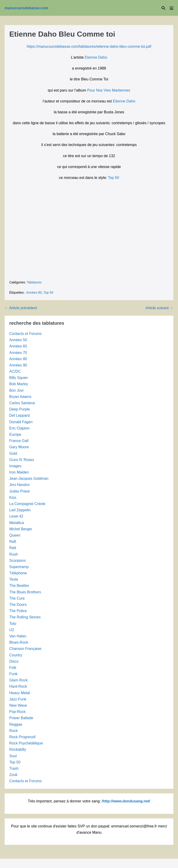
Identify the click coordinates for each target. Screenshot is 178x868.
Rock (13, 731)
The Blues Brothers (25, 592)
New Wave (18, 705)
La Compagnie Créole (27, 504)
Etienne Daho (96, 57)
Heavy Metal (20, 693)
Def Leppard (19, 415)
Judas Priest (19, 491)
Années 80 (34, 293)
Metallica (17, 523)
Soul (13, 756)
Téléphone (18, 573)
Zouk (13, 775)
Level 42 (16, 516)
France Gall (19, 441)
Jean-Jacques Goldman (29, 479)
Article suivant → (159, 308)
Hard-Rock (18, 686)
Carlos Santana (22, 403)
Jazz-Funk (18, 699)
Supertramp (19, 567)
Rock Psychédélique (26, 743)
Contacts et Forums (25, 334)
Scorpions (17, 561)
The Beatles (19, 586)
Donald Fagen (21, 422)
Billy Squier (19, 378)
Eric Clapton (19, 428)
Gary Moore (19, 447)
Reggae (16, 724)
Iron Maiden (19, 472)
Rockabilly (18, 749)
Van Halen (18, 636)
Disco (14, 661)
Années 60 (18, 346)
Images (15, 466)
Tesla (14, 579)
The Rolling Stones (25, 617)
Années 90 (18, 365)
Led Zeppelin (20, 510)
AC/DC (15, 371)
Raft (13, 542)
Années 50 (18, 340)
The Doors (18, 605)
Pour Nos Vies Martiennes (109, 90)
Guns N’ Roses (22, 460)
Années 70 (18, 353)
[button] (163, 8)
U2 (12, 630)
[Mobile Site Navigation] (172, 8)
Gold (13, 453)
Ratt (13, 548)
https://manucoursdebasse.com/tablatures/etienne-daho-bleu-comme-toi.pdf (89, 46)
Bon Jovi (16, 390)
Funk (13, 674)
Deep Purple (20, 409)
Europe (15, 434)
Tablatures (34, 282)
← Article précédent (21, 308)
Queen (15, 535)
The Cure (17, 598)
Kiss (13, 498)
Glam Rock (18, 680)
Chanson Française (25, 649)
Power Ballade (21, 718)
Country (16, 655)
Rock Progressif (22, 737)
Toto (13, 624)
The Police (18, 611)
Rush (14, 554)
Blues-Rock (19, 642)
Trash (14, 768)
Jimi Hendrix (19, 485)
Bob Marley (19, 384)
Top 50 (114, 178)
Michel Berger (21, 529)
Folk (13, 668)
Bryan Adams (20, 397)
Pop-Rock (17, 712)
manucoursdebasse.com (26, 8)
